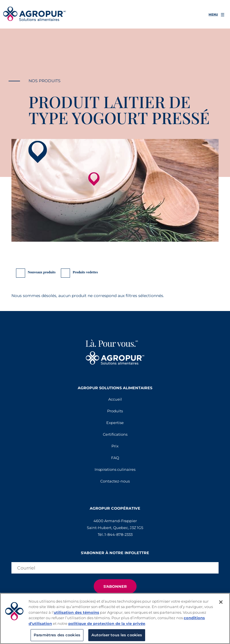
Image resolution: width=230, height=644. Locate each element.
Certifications (115, 434)
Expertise (115, 423)
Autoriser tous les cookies (117, 635)
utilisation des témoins (76, 612)
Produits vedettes (85, 272)
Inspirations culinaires (115, 469)
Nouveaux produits (42, 272)
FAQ (115, 458)
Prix (115, 446)
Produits (115, 411)
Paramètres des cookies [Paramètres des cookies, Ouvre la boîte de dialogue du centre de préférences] (57, 635)
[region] (115, 618)
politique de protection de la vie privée (107, 623)
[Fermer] (221, 602)
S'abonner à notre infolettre (115, 553)
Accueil (115, 399)
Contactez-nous (115, 481)
